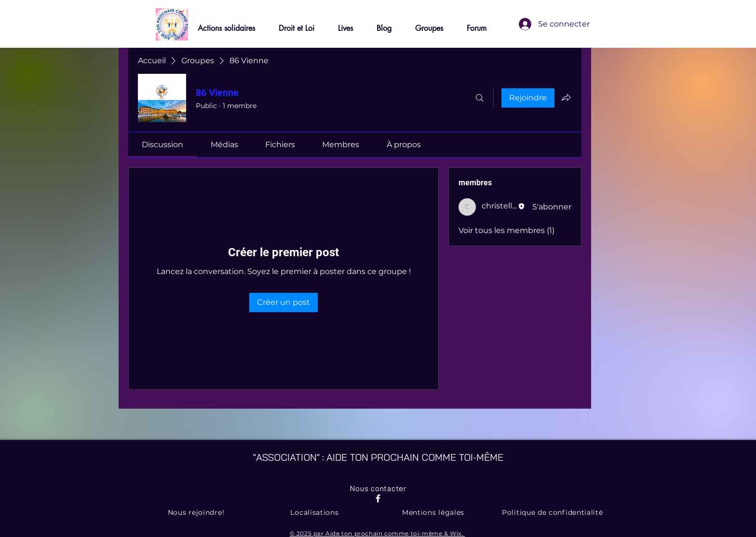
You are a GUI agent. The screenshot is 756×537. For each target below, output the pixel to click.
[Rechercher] (480, 98)
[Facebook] (378, 498)
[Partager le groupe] (566, 97)
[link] (162, 145)
